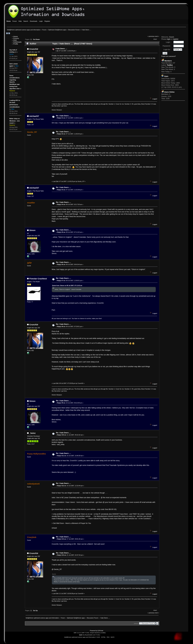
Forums (16, 38)
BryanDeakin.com (90, 635)
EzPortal (100, 631)
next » (157, 36)
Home (15, 37)
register (176, 39)
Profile (16, 44)
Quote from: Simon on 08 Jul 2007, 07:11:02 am (67, 286)
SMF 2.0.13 (77, 633)
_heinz (33, 433)
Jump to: (136, 623)
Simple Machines (95, 633)
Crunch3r (34, 49)
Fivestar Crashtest (38, 279)
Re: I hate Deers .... (64, 116)
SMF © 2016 (85, 633)
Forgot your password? (169, 56)
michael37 (34, 116)
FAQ (15, 40)
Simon (32, 230)
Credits (103, 633)
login (169, 39)
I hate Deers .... (61, 49)
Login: (168, 42)
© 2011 (98, 635)
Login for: (167, 50)
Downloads (17, 42)
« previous (151, 36)
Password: (166, 46)
